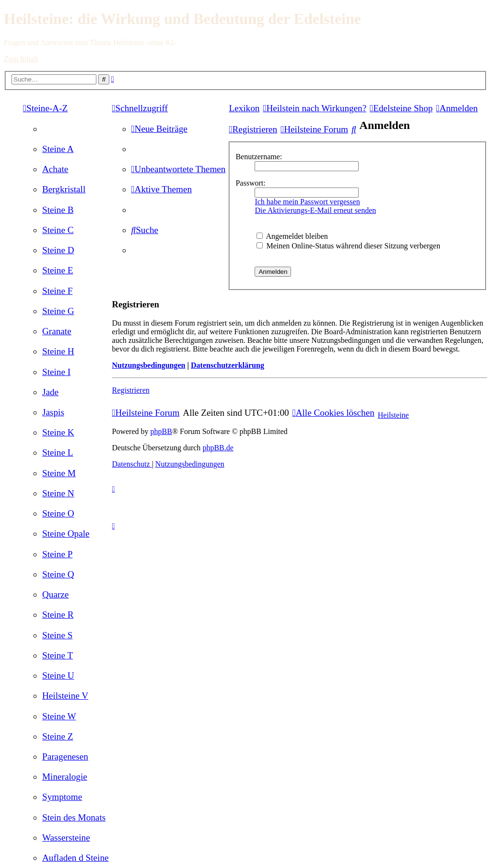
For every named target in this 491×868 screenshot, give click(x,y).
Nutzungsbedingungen (149, 365)
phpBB (161, 431)
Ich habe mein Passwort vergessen (307, 202)
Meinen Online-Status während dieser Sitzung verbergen (348, 246)
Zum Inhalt (21, 59)
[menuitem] (58, 149)
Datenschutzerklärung (228, 365)
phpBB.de (218, 448)
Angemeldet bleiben (292, 236)
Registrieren (131, 390)
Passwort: (250, 183)
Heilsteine (393, 415)
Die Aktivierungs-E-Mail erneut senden (315, 210)
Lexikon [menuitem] (244, 108)
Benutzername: (259, 157)
